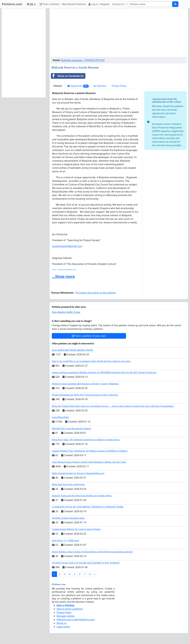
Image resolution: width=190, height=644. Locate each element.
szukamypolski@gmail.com (67, 246)
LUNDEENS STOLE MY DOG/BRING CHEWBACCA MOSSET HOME (88, 507)
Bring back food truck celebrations (68, 484)
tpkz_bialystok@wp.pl (64, 270)
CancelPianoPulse (60, 417)
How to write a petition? (70, 609)
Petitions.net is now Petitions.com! (76, 620)
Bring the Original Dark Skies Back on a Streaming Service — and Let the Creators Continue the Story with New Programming (113, 406)
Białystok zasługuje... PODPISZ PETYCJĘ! (83, 60)
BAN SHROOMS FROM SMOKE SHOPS (72, 350)
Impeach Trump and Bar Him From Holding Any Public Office (82, 496)
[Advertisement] (119, 34)
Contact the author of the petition (96, 293)
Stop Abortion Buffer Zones (66, 312)
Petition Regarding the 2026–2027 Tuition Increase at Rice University (85, 395)
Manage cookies (66, 616)
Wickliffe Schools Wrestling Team (68, 518)
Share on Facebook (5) (67, 76)
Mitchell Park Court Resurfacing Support (71, 428)
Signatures (78, 86)
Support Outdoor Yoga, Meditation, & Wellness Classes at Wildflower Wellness (90, 451)
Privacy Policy (119, 86)
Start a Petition (50, 4)
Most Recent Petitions (74, 4)
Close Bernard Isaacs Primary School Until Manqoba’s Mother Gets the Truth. (89, 462)
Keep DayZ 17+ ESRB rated (65, 540)
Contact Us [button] (118, 4)
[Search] (150, 4)
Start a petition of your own (89, 336)
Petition (58, 86)
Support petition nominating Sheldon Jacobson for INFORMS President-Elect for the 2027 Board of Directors (104, 372)
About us (62, 623)
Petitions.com (12, 4)
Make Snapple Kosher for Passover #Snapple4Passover (78, 473)
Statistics (100, 86)
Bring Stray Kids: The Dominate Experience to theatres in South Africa (86, 440)
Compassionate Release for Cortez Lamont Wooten (76, 529)
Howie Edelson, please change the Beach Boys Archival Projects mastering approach (92, 552)
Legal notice (63, 627)
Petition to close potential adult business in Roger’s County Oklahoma (85, 384)
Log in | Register (99, 4)
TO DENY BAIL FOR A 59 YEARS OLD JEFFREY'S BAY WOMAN (86, 563)
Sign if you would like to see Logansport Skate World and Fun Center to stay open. (91, 361)
